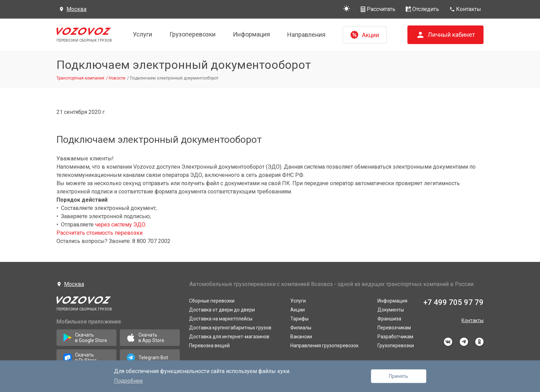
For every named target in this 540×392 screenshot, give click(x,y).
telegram (464, 342)
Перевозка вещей (209, 346)
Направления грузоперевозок (324, 346)
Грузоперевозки (193, 34)
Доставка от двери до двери (222, 310)
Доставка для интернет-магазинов (229, 337)
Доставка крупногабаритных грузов (230, 328)
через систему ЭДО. (121, 225)
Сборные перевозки (212, 301)
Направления (306, 35)
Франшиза (389, 319)
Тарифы (299, 319)
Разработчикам (395, 337)
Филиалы (301, 328)
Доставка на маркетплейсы (221, 319)
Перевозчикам (394, 328)
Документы (391, 310)
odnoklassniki (479, 342)
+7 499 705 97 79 (453, 302)
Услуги (143, 34)
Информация (251, 34)
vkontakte (448, 342)
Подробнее (128, 381)
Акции (298, 310)
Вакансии (301, 337)
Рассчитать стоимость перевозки (100, 233)
